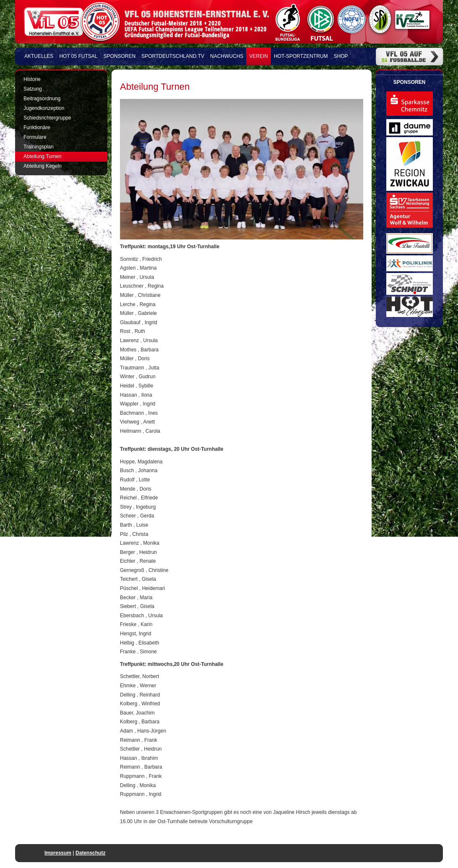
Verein (259, 56)
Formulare (35, 137)
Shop (341, 56)
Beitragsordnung (42, 99)
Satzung (33, 89)
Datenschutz (90, 853)
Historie (32, 79)
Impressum (58, 853)
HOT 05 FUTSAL (78, 56)
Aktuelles (39, 56)
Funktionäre (37, 127)
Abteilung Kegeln (43, 166)
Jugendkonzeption (44, 108)
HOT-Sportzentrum (301, 56)
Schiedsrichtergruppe (47, 118)
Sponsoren (120, 56)
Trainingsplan (39, 147)
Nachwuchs (227, 56)
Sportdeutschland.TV (173, 56)
